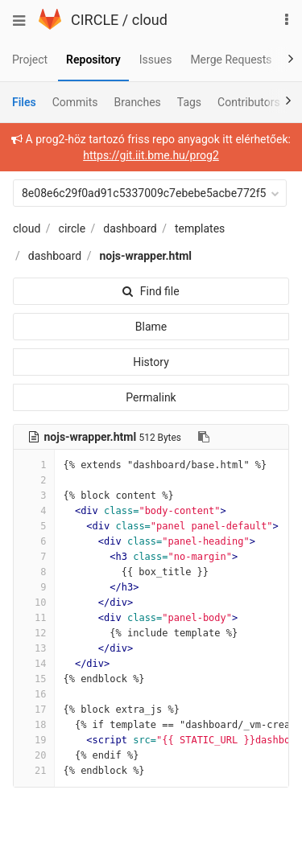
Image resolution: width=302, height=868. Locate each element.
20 (34, 755)
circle (72, 228)
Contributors (249, 102)
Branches (138, 102)
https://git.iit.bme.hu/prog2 (151, 155)
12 (34, 633)
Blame (151, 327)
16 (34, 694)
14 (34, 664)
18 (34, 725)
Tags (189, 102)
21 (34, 771)
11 (34, 618)
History (151, 362)
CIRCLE (95, 20)
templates (200, 228)
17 (34, 710)
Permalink (151, 397)
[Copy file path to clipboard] (204, 437)
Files (24, 102)
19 (34, 740)
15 (34, 679)
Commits (75, 102)
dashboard (130, 228)
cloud (150, 20)
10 (34, 603)
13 (34, 648)
